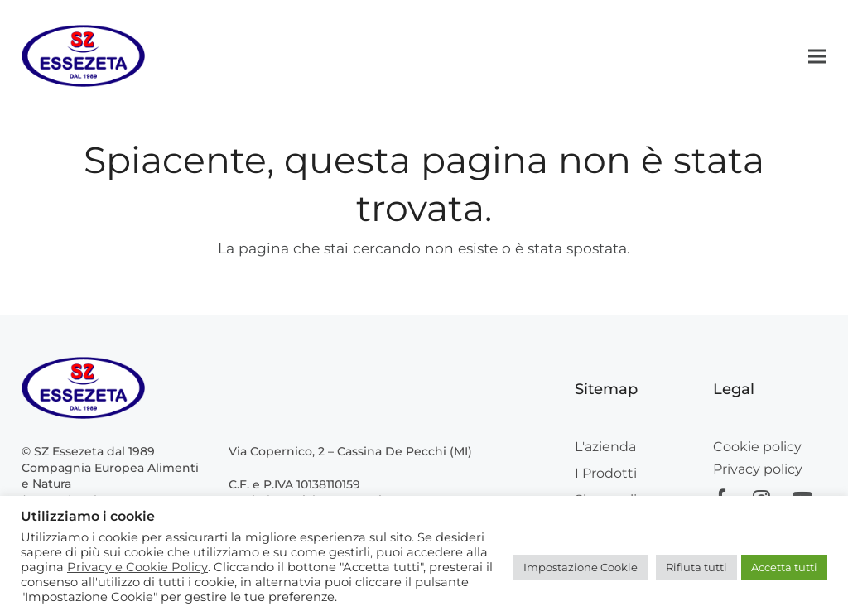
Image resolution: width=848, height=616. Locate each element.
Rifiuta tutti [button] (696, 567)
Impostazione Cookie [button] (581, 567)
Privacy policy (758, 469)
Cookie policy (757, 447)
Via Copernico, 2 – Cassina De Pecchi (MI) (350, 451)
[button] (817, 56)
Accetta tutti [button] (784, 567)
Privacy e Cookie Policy (137, 567)
